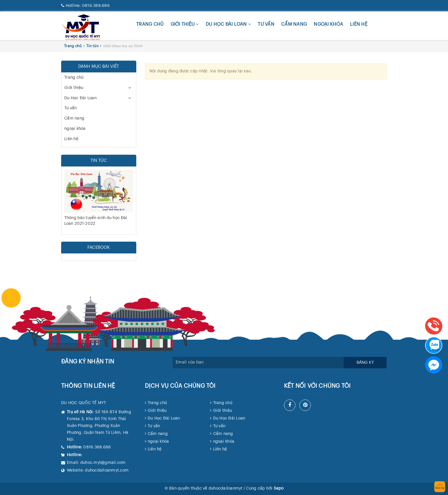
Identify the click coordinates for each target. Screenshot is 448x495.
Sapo (279, 488)
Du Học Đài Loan (228, 24)
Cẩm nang (294, 24)
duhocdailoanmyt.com (107, 470)
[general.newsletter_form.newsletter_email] (258, 363)
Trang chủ (150, 24)
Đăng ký (365, 363)
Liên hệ (359, 24)
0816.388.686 (85, 6)
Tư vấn (266, 24)
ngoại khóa (328, 24)
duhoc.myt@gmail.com (103, 463)
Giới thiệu (185, 24)
